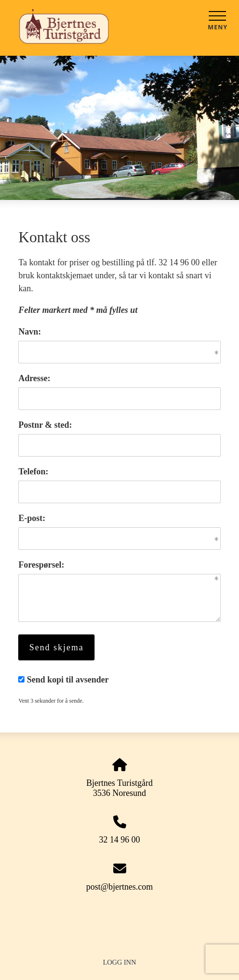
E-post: (32, 518)
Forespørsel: (41, 565)
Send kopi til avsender (68, 680)
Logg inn (119, 962)
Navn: (30, 332)
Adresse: (34, 378)
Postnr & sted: (45, 425)
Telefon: (33, 471)
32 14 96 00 (119, 840)
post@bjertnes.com (119, 887)
